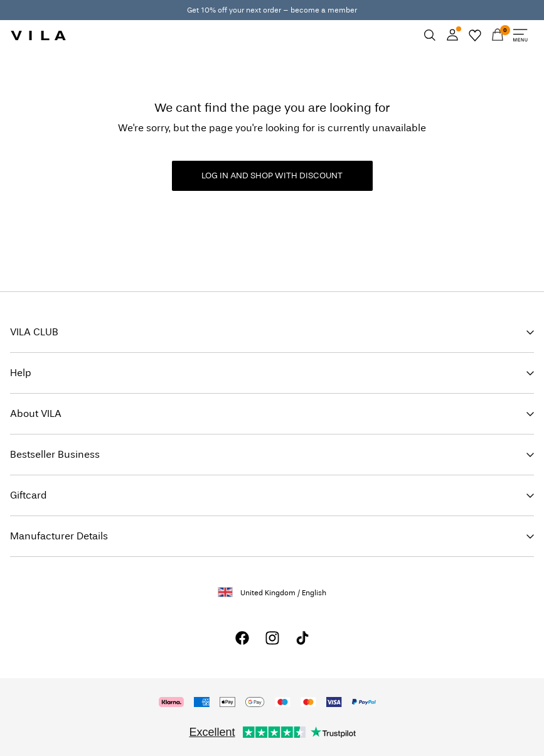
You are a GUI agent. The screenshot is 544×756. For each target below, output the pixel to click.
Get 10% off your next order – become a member (272, 10)
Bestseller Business (55, 454)
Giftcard (29, 495)
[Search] (430, 35)
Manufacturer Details (59, 536)
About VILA (36, 413)
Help (21, 373)
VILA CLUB (34, 332)
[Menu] (520, 35)
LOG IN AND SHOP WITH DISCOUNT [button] (272, 175)
